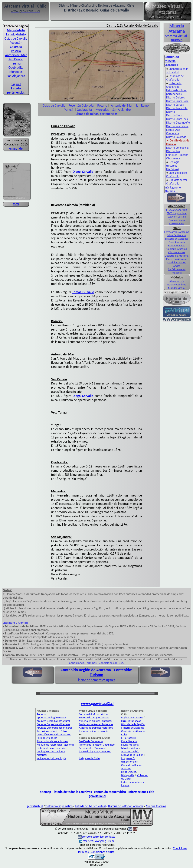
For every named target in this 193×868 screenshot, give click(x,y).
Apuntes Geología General (51, 717)
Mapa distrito (16, 30)
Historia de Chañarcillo (174, 85)
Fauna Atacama (177, 245)
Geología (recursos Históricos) (173, 166)
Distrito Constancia (177, 148)
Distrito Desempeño (178, 123)
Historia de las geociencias (51, 748)
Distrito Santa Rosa (177, 101)
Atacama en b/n (130, 751)
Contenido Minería (172, 59)
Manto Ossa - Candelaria (174, 131)
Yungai (17, 63)
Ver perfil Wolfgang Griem (97, 841)
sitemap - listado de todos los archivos (66, 792)
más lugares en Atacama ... (173, 189)
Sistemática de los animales (52, 741)
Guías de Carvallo (16, 38)
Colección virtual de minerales (54, 734)
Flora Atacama (177, 242)
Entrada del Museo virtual (94, 714)
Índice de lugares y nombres (95, 751)
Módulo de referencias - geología (55, 745)
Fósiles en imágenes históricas (96, 724)
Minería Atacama (177, 28)
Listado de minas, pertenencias (177, 92)
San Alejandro (16, 76)
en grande (16, 148)
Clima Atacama (177, 252)
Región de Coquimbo (91, 741)
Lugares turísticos (131, 721)
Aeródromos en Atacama (177, 271)
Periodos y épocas (47, 738)
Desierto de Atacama (177, 256)
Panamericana (177, 220)
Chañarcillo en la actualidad (177, 71)
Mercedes (16, 72)
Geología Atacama (177, 249)
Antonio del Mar (16, 55)
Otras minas (173, 158)
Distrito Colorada (176, 137)
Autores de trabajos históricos (96, 728)
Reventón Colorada (16, 45)
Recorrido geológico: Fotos (52, 731)
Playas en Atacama (177, 259)
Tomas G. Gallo (83, 292)
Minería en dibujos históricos (96, 721)
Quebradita (16, 68)
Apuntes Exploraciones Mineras (54, 728)
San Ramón (16, 59)
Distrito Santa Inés (177, 119)
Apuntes (41, 714)
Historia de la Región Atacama (126, 806)
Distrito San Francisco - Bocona (177, 153)
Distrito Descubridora (174, 114)
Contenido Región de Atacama (86, 670)
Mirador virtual (177, 288)
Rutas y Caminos (177, 284)
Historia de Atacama (177, 239)
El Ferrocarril (128, 738)
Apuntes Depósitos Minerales (53, 724)
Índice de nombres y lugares (97, 680)
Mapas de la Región (132, 755)
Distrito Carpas (175, 105)
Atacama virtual (176, 36)
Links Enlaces (129, 772)
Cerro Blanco (177, 223)
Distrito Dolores (175, 97)
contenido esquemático (110, 792)
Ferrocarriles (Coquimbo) (93, 748)
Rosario (16, 51)
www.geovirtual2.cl (97, 703)
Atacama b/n (177, 281)
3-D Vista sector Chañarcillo (177, 182)
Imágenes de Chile (89, 758)
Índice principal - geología (51, 758)
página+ (16, 84)
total (16, 204)
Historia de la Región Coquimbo (97, 745)
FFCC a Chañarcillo (177, 210)
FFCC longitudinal (177, 213)
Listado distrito (16, 34)
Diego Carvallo (83, 172)
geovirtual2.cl (35, 806)
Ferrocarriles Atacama (177, 232)
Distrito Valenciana (177, 126)
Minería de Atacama (133, 728)
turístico (177, 40)
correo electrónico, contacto (99, 837)
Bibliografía (128, 775)
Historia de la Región (133, 724)
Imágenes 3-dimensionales (129, 760)
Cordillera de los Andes (177, 264)
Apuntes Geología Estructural (53, 721)
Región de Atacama (132, 717)
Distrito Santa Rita (177, 108)
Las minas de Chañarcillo (175, 78)
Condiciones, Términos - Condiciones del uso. (96, 663)
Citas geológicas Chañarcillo (177, 175)
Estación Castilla (177, 217)
